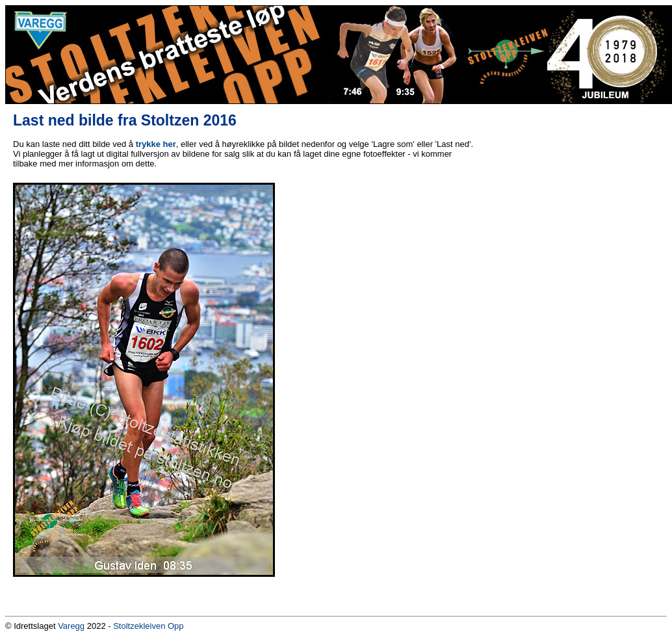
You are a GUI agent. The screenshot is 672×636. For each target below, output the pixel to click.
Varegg (71, 626)
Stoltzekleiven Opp (148, 626)
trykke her (156, 144)
